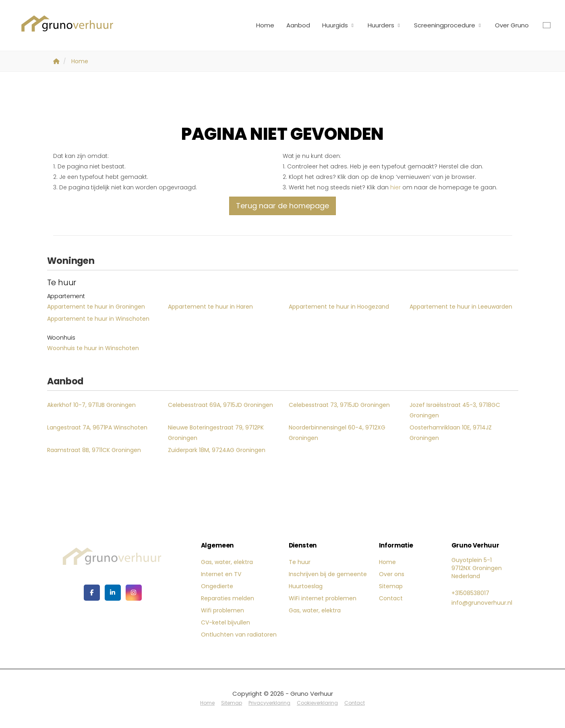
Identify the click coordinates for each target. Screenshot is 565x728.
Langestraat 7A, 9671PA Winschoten (97, 427)
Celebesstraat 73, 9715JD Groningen (339, 405)
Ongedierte (217, 586)
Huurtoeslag (306, 586)
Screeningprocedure (448, 25)
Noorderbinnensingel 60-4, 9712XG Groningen (337, 433)
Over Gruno (512, 25)
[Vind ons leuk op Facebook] (92, 593)
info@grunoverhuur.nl (482, 603)
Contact (391, 598)
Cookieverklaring (317, 703)
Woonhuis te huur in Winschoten (93, 348)
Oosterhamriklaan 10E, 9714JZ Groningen (451, 433)
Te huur (300, 562)
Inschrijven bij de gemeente (328, 574)
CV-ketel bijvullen (226, 622)
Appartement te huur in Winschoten (98, 319)
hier (395, 187)
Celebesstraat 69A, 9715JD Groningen (220, 405)
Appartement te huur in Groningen (96, 307)
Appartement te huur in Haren (210, 307)
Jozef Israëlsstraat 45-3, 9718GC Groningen (455, 410)
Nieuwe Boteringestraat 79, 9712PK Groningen (216, 433)
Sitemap (391, 586)
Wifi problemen (222, 610)
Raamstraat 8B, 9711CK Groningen (94, 450)
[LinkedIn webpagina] (113, 593)
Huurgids (339, 25)
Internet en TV (221, 574)
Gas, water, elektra (227, 562)
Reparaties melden (228, 598)
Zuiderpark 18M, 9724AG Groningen (217, 450)
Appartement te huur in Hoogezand (339, 307)
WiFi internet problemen (323, 598)
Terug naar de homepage (282, 206)
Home (265, 25)
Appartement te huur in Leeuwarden (461, 307)
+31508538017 (470, 593)
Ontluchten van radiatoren (239, 635)
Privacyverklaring (269, 703)
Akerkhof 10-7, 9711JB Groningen (91, 405)
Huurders (385, 25)
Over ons (392, 574)
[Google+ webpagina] (134, 593)
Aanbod (298, 25)
